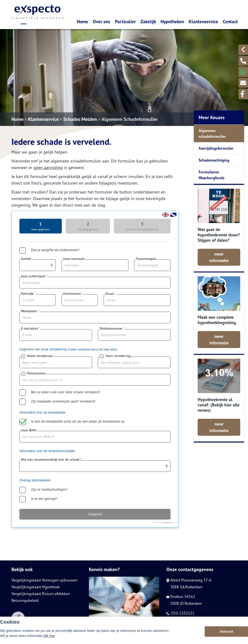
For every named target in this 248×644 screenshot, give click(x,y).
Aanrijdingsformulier (216, 148)
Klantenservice (203, 21)
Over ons (101, 21)
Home (82, 21)
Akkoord (226, 632)
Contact (230, 21)
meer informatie (219, 257)
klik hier (49, 636)
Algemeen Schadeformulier (130, 119)
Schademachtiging (214, 160)
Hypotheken (172, 21)
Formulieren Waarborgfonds (212, 175)
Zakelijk (148, 21)
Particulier (125, 21)
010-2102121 (180, 613)
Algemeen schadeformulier (212, 133)
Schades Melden (80, 119)
